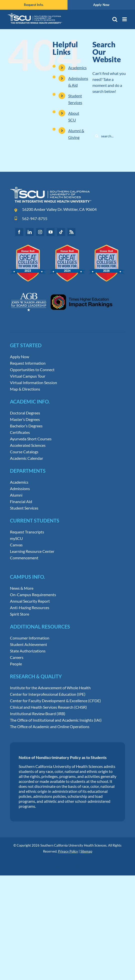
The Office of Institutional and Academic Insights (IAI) (56, 720)
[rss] (71, 232)
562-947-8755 (35, 218)
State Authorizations (28, 651)
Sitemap (86, 851)
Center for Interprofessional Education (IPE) (48, 694)
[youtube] (51, 232)
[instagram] (40, 232)
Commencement (24, 558)
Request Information (28, 363)
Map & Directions (25, 389)
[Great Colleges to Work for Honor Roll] (67, 247)
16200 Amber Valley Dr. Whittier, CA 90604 (59, 209)
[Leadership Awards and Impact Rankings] (62, 288)
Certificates (20, 432)
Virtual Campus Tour (28, 376)
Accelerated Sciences (28, 445)
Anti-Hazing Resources (30, 608)
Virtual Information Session (34, 383)
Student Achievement (29, 644)
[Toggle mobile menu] (125, 19)
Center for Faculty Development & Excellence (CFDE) (55, 701)
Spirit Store (20, 614)
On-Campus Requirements (33, 595)
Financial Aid (21, 502)
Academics (77, 68)
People (16, 664)
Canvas (16, 545)
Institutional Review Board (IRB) (38, 714)
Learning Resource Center (32, 551)
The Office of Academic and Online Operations (50, 727)
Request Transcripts (27, 532)
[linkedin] (30, 232)
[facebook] (19, 232)
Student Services (24, 508)
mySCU (16, 538)
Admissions (20, 489)
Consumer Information (30, 638)
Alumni (16, 495)
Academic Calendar (27, 458)
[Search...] (110, 136)
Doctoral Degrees (25, 413)
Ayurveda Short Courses (31, 439)
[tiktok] (61, 232)
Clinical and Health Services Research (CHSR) (48, 707)
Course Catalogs (24, 452)
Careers (17, 657)
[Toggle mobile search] (115, 19)
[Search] (97, 136)
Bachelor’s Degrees (26, 426)
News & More (22, 588)
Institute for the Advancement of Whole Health (50, 688)
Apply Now (20, 357)
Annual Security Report (30, 601)
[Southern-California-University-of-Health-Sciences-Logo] (51, 189)
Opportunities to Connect (32, 370)
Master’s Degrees (25, 419)
